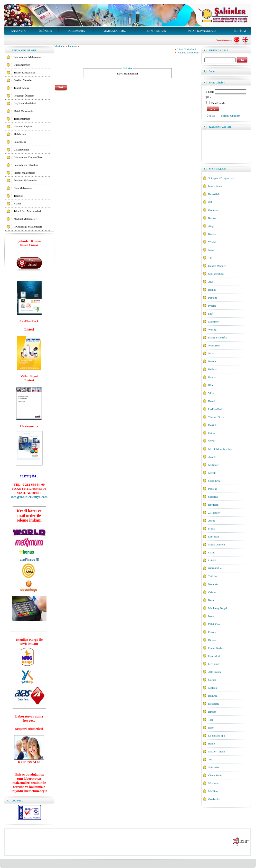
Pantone (73, 46)
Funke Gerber (216, 648)
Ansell (212, 457)
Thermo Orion (216, 417)
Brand (212, 401)
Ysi (210, 759)
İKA (211, 385)
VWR (212, 441)
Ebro (211, 728)
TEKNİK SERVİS (155, 31)
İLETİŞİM (240, 31)
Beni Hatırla (218, 103)
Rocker (212, 218)
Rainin (212, 290)
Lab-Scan (214, 536)
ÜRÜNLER (45, 31)
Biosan (212, 640)
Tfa (210, 258)
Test (211, 720)
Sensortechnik (216, 274)
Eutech (212, 632)
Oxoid (212, 552)
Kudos (212, 234)
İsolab (212, 616)
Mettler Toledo (217, 751)
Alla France (215, 672)
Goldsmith (214, 799)
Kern (211, 600)
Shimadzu (214, 767)
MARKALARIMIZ (115, 31)
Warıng (212, 329)
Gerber (212, 680)
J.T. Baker (214, 513)
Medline (213, 791)
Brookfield (214, 194)
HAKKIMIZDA (76, 31)
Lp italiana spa (217, 735)
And (211, 282)
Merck (212, 473)
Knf (210, 314)
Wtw (211, 353)
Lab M (212, 560)
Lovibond (214, 664)
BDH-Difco (215, 568)
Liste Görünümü (187, 49)
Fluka (211, 529)
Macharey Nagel (218, 608)
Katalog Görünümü (188, 52)
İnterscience (215, 186)
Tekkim (212, 576)
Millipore (214, 465)
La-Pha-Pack (216, 409)
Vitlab (212, 393)
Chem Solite (215, 775)
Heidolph (214, 704)
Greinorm (214, 210)
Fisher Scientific (217, 337)
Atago (212, 226)
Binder (212, 712)
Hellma (212, 369)
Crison (212, 592)
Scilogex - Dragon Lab (221, 178)
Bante (212, 743)
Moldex (213, 688)
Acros (212, 521)
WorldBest (214, 345)
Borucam (213, 505)
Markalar (61, 46)
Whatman (214, 783)
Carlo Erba (214, 481)
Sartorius (213, 497)
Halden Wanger (217, 266)
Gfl (210, 202)
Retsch (212, 361)
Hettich (212, 425)
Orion (212, 433)
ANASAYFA (18, 31)
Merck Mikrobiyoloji (220, 449)
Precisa (212, 306)
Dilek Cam (214, 624)
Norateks (213, 584)
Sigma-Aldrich (217, 544)
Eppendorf (214, 656)
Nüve (211, 250)
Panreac (213, 489)
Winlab (212, 242)
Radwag (213, 696)
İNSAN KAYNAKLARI (202, 31)
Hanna (212, 377)
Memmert (214, 322)
